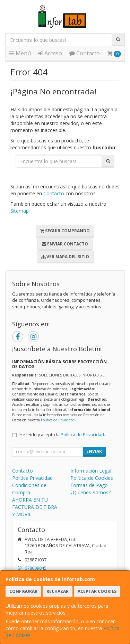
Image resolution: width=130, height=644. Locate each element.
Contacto (85, 53)
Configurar (23, 591)
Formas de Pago (89, 485)
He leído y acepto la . (62, 435)
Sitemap (20, 211)
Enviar (94, 451)
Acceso (50, 53)
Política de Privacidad (58, 420)
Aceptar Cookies (97, 591)
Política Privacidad (32, 478)
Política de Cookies (92, 478)
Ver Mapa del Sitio (65, 257)
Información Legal (91, 471)
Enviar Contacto (65, 244)
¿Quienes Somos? (90, 492)
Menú (20, 53)
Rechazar (58, 591)
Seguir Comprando (65, 231)
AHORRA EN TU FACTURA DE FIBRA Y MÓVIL (35, 507)
